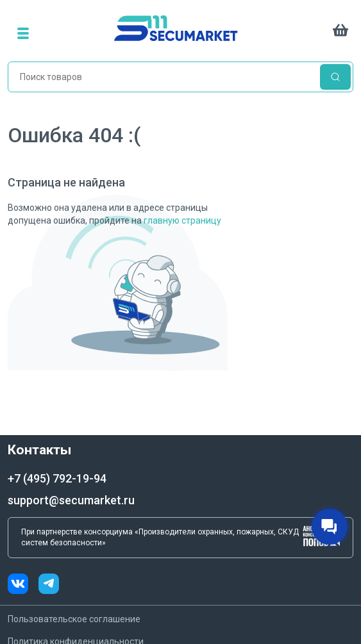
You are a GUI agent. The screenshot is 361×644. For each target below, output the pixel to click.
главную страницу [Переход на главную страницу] (182, 220)
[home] (183, 33)
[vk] (23, 585)
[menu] (23, 33)
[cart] (340, 33)
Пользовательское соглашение (74, 619)
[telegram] (49, 585)
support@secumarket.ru (71, 500)
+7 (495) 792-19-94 (57, 478)
